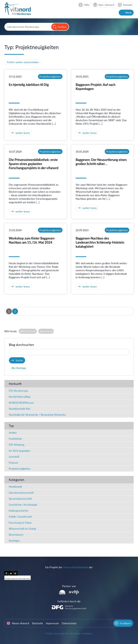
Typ (11, 426)
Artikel (13, 433)
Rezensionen (16, 535)
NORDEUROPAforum (21, 403)
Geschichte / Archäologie (23, 505)
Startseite (38, 623)
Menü (128, 13)
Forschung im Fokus (20, 523)
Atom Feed (46, 331)
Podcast (13, 463)
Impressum (52, 623)
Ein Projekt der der (69, 567)
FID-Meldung (17, 445)
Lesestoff (14, 457)
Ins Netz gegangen (19, 451)
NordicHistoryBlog (19, 397)
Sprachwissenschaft (20, 499)
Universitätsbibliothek (76, 567)
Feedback (125, 623)
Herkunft (15, 384)
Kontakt (128, 5)
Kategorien (17, 480)
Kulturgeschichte (19, 511)
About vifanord (20, 623)
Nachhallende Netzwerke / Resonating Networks (37, 415)
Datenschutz (69, 623)
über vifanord (106, 5)
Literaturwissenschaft (21, 493)
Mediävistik (15, 487)
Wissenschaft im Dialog (22, 529)
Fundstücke (15, 439)
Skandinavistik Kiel (19, 409)
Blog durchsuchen (21, 345)
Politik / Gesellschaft (20, 517)
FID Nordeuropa (18, 391)
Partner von (69, 586)
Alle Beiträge (19, 368)
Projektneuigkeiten (50, 77)
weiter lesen (23, 133)
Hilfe (87, 5)
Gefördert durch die (69, 601)
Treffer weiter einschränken (23, 62)
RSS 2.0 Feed (28, 331)
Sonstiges (14, 541)
